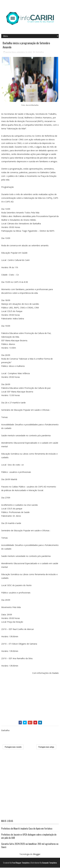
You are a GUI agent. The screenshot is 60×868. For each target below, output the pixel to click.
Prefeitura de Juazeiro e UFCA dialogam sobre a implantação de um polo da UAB (29, 837)
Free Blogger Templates (21, 863)
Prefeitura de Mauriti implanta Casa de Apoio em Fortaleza (27, 829)
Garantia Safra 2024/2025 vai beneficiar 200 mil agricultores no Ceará (30, 846)
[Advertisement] (30, 699)
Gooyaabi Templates (50, 863)
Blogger (37, 855)
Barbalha (40, 52)
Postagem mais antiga (46, 747)
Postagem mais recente (13, 747)
